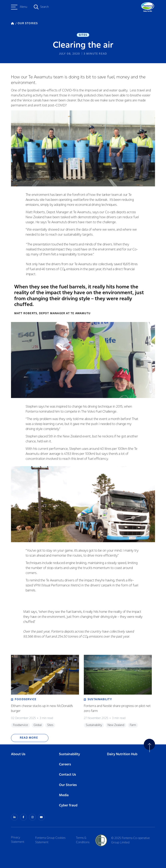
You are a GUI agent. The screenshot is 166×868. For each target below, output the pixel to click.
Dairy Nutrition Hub (122, 751)
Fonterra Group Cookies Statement (51, 836)
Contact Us (67, 771)
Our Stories (68, 782)
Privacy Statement (18, 836)
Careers (65, 761)
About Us (18, 751)
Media (64, 792)
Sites (83, 35)
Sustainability (69, 751)
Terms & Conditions (84, 836)
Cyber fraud (68, 802)
